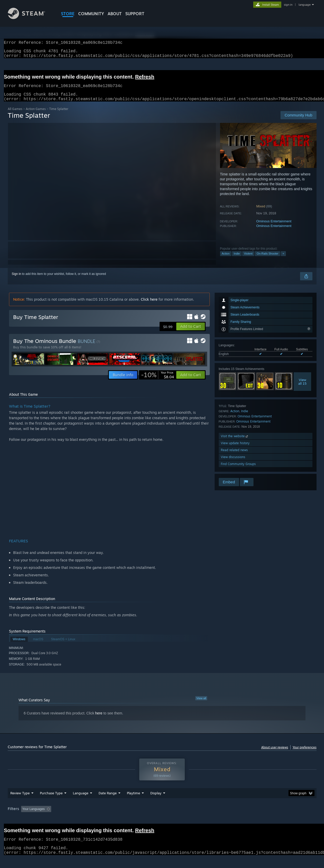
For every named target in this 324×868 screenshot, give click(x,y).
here (99, 719)
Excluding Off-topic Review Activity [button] (85, 819)
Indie (237, 260)
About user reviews (275, 753)
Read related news (234, 456)
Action (226, 260)
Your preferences (305, 753)
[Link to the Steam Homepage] (30, 18)
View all (201, 704)
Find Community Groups (238, 470)
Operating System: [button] (205, 819)
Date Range (108, 803)
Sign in (17, 280)
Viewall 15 (302, 388)
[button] (191, 333)
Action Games (36, 115)
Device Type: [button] (272, 819)
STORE (68, 14)
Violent (248, 260)
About (115, 14)
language (305, 5)
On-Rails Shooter (267, 260)
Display (156, 803)
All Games (15, 115)
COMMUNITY (91, 14)
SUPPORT (135, 14)
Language (81, 803)
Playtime (133, 803)
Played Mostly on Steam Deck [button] (162, 819)
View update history (235, 449)
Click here (149, 305)
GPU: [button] (249, 819)
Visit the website (235, 442)
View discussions (233, 463)
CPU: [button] (232, 819)
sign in (288, 5)
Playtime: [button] (125, 819)
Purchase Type (51, 803)
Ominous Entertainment (274, 227)
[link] (157, 381)
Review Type (20, 803)
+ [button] (283, 260)
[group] (162, 819)
